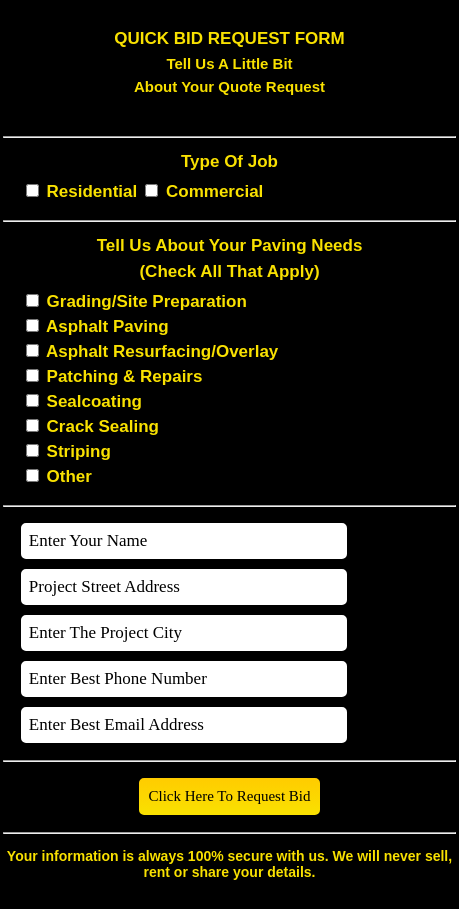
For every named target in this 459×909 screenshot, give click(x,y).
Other (69, 476)
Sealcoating (94, 401)
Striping (79, 451)
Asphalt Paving (107, 326)
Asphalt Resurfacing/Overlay (162, 351)
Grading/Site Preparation (147, 301)
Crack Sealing (103, 426)
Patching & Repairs (125, 376)
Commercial (214, 191)
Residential (92, 191)
